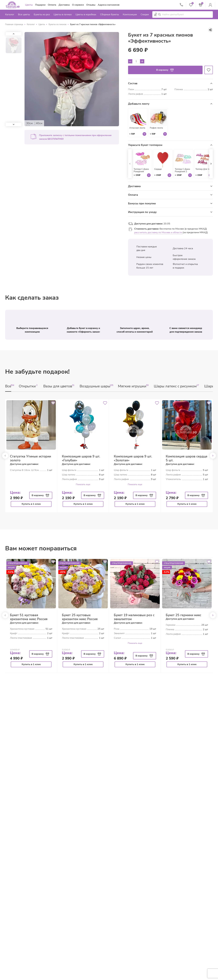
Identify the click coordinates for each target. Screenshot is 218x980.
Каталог (10, 14)
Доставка (64, 5)
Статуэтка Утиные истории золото (31, 458)
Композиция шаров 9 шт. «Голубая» (81, 458)
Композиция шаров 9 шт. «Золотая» (133, 458)
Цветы (29, 5)
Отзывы (91, 5)
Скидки (145, 14)
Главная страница (14, 24)
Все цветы (24, 14)
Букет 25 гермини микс (183, 615)
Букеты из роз (42, 14)
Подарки (40, 5)
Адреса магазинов (109, 5)
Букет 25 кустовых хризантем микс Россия (80, 617)
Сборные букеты (110, 14)
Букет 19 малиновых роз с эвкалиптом (134, 617)
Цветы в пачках (63, 14)
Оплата (52, 5)
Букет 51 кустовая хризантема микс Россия (29, 617)
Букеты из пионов (58, 24)
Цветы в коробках (86, 14)
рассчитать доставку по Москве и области (158, 232)
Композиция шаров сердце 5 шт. (187, 458)
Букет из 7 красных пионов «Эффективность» (93, 24)
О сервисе (78, 5)
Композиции (130, 14)
